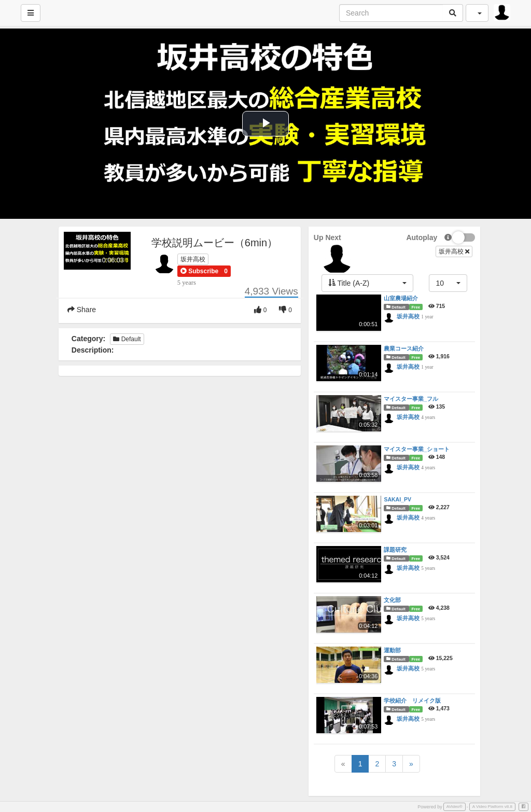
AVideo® (455, 807)
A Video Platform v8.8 (492, 807)
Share (82, 310)
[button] (199, 271)
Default (127, 339)
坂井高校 (193, 259)
